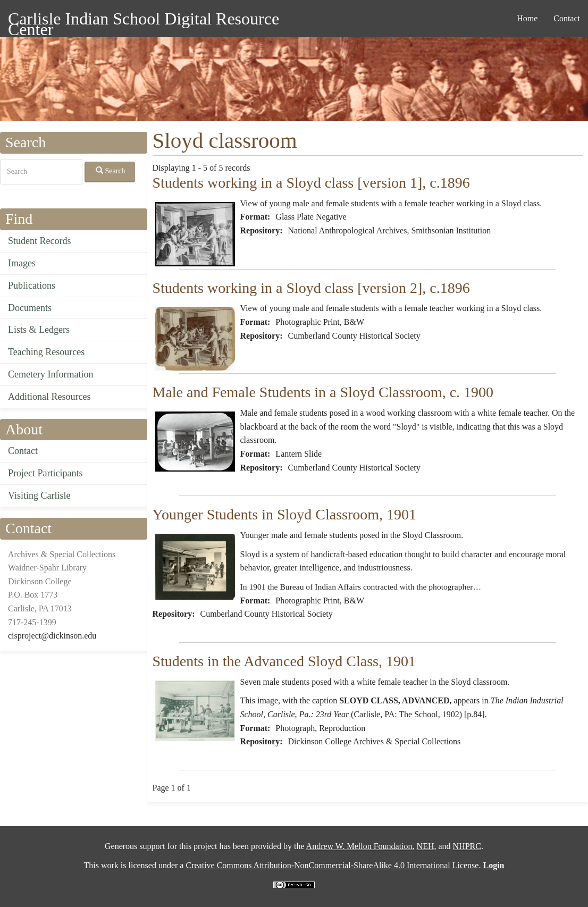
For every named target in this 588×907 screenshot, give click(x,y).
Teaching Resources (46, 352)
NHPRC (467, 846)
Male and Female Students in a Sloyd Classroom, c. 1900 (323, 392)
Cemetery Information (51, 374)
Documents (30, 308)
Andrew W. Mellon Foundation (359, 846)
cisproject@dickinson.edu (52, 636)
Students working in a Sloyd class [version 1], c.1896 (311, 183)
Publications (32, 285)
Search (111, 171)
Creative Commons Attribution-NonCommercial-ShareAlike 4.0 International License (332, 865)
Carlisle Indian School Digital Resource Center (144, 20)
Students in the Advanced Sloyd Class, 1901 (284, 661)
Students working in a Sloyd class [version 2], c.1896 (311, 288)
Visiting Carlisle (39, 496)
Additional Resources (49, 397)
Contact (567, 18)
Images (22, 263)
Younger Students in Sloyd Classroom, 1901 (285, 514)
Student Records (40, 241)
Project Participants (45, 473)
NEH (426, 846)
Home (527, 18)
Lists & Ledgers (39, 330)
